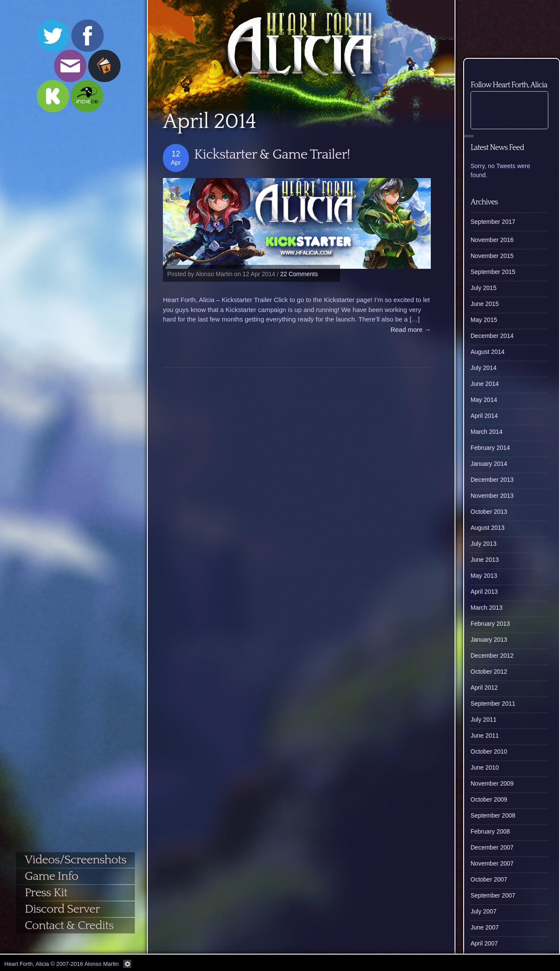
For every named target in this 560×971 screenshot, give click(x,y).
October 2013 (489, 512)
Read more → (411, 330)
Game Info (51, 876)
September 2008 (493, 815)
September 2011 (493, 704)
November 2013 (492, 496)
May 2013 (484, 576)
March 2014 (487, 432)
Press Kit (46, 893)
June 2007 (485, 927)
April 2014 (484, 416)
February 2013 (490, 624)
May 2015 (484, 320)
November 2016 (492, 240)
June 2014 (485, 384)
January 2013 (489, 640)
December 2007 (492, 847)
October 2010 (489, 751)
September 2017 (493, 222)
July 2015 (484, 288)
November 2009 (492, 783)
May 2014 (484, 400)
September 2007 (493, 895)
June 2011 (485, 735)
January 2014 (489, 464)
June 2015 (485, 304)
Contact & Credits (69, 925)
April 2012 (484, 688)
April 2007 (484, 943)
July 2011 (484, 719)
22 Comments (299, 274)
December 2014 (492, 336)
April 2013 (484, 592)
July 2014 (484, 368)
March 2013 (487, 608)
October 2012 (489, 672)
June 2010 (485, 767)
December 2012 (492, 656)
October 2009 (489, 799)
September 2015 (493, 272)
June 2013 (485, 560)
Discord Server (62, 909)
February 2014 (490, 448)
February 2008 (490, 831)
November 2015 (492, 256)
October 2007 (489, 879)
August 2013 (488, 528)
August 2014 (488, 352)
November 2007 (492, 863)
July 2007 (484, 911)
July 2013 (484, 544)
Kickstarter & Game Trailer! (272, 154)
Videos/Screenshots (75, 860)
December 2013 (492, 480)
